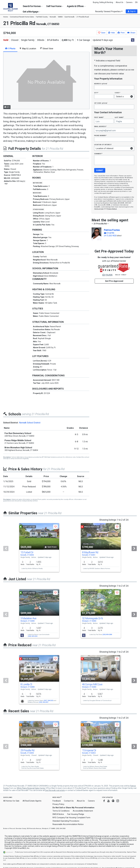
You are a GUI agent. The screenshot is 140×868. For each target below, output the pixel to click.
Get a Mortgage (31, 12)
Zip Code (101, 103)
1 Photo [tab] (10, 49)
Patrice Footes (112, 230)
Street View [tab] (47, 49)
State (117, 93)
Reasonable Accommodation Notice (68, 824)
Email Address (100, 126)
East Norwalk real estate (55, 790)
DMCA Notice (58, 814)
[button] (132, 11)
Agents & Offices (76, 6)
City (96, 93)
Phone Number (100, 135)
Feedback (57, 801)
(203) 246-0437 (44, 702)
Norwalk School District (30, 423)
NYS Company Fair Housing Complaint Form (71, 818)
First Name (99, 117)
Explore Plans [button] (132, 852)
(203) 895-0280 (107, 635)
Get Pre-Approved (114, 281)
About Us (119, 2)
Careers (129, 2)
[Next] (134, 548)
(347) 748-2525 (48, 701)
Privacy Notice (112, 209)
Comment (98, 154)
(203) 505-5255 (33, 636)
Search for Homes (33, 6)
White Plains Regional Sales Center (31, 788)
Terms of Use (99, 209)
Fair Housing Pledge (76, 814)
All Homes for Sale (11, 801)
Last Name (119, 117)
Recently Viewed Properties (109, 11)
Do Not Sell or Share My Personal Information (73, 808)
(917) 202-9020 (110, 236)
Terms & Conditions (61, 811)
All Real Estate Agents (32, 801)
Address (101, 84)
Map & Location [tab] (28, 49)
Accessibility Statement (83, 811)
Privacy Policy (58, 804)
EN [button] (136, 2)
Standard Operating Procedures (66, 821)
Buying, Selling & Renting (103, 2)
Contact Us (69, 801)
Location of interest (103, 145)
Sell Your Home (55, 6)
